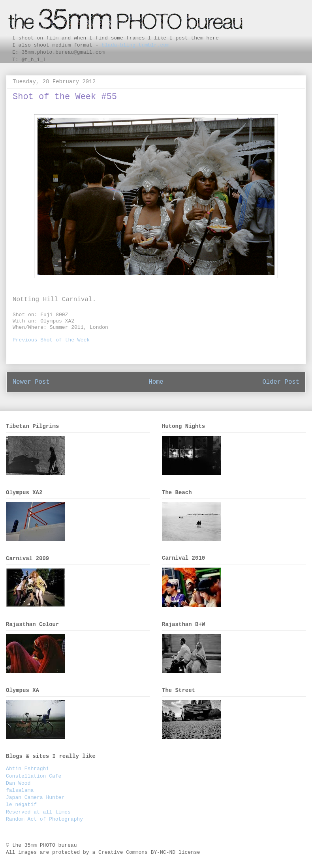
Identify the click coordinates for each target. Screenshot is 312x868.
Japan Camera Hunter (35, 798)
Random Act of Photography (44, 819)
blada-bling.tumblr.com (135, 45)
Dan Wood (18, 783)
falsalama (20, 790)
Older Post (281, 382)
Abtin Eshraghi (27, 769)
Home (156, 382)
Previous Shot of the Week (51, 340)
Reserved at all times (38, 812)
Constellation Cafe (34, 776)
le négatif (21, 805)
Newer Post (31, 382)
